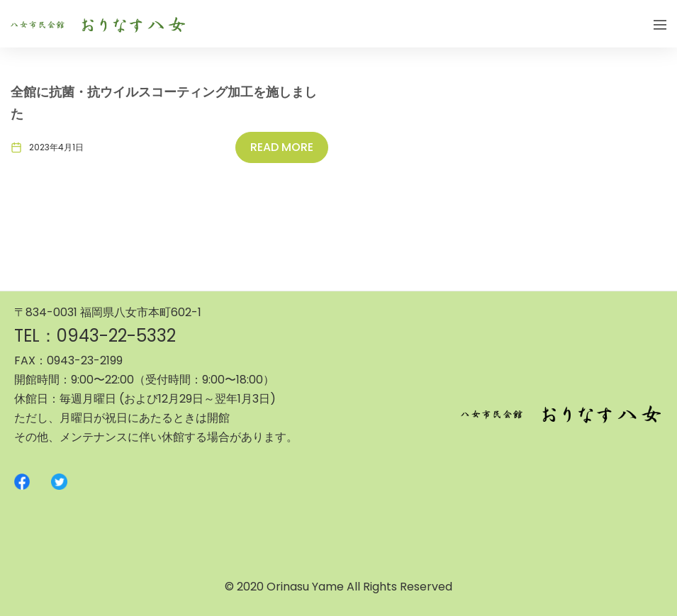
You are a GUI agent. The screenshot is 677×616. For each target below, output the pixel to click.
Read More (282, 147)
